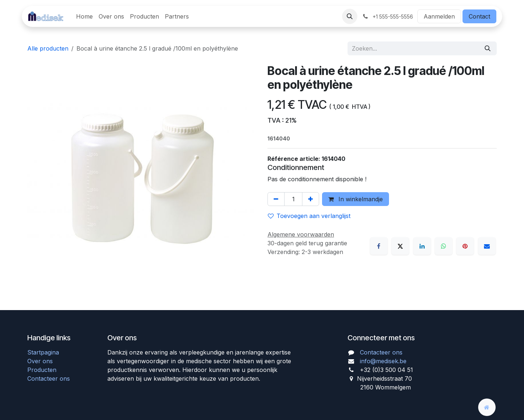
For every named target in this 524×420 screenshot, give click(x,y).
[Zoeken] (488, 48)
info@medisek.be (383, 361)
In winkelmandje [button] (356, 199)
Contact (479, 16)
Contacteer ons (49, 379)
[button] (350, 16)
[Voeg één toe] (311, 199)
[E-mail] (487, 246)
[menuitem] (84, 16)
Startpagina (43, 352)
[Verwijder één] (276, 199)
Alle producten (48, 48)
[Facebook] (379, 246)
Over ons (40, 361)
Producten (42, 370)
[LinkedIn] (422, 246)
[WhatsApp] (444, 246)
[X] (400, 246)
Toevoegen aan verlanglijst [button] (309, 216)
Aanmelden (439, 16)
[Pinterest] (465, 246)
